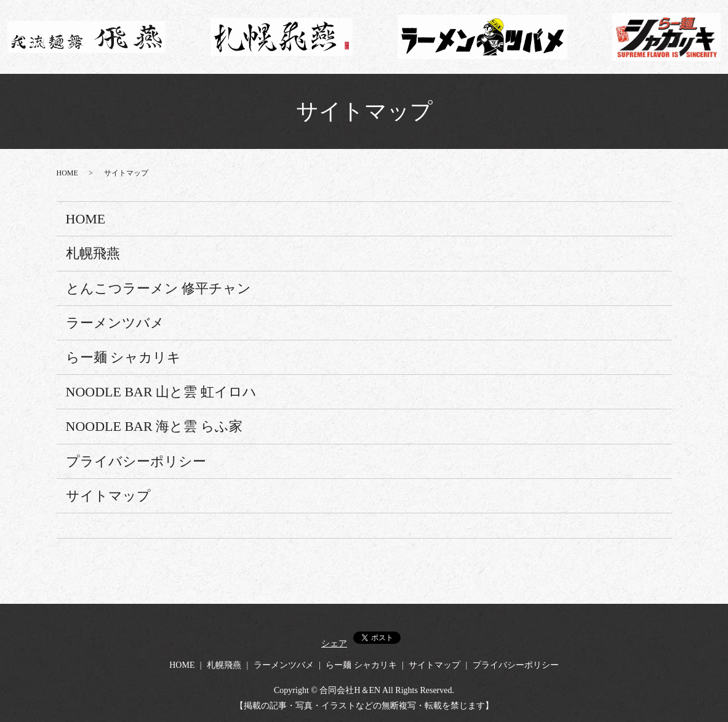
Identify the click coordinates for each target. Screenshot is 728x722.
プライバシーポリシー (136, 461)
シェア (334, 644)
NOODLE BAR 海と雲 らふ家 (154, 426)
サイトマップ (108, 496)
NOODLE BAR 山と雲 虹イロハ (161, 392)
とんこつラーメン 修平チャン (159, 288)
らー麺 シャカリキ (124, 357)
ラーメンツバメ (115, 323)
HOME (67, 173)
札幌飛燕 (93, 253)
